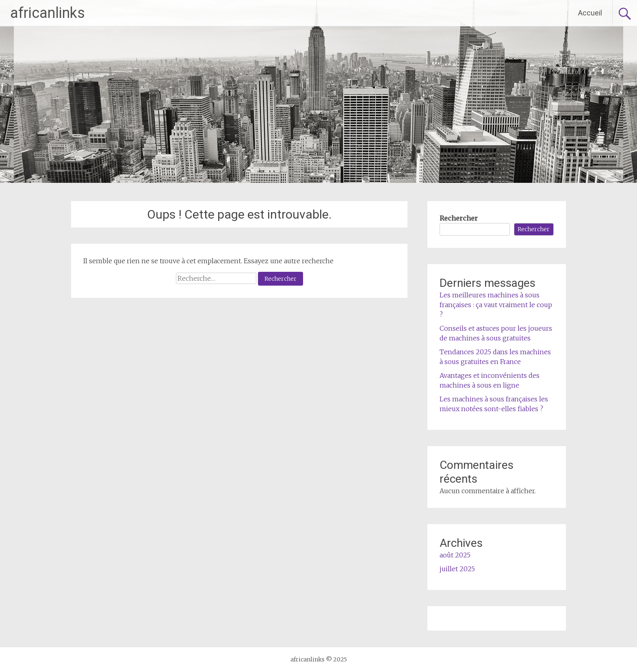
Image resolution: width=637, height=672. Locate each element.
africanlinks (48, 13)
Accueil (590, 13)
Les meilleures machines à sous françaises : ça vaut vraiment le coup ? (496, 305)
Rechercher (459, 218)
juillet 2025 (457, 569)
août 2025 (455, 555)
